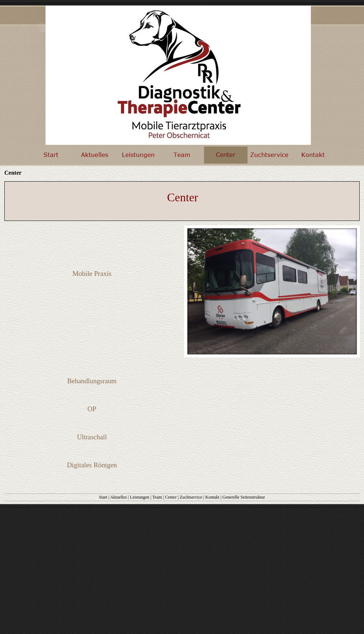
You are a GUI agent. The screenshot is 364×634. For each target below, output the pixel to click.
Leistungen (140, 497)
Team (157, 497)
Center (171, 497)
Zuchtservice (191, 497)
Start (103, 497)
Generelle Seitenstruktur (244, 497)
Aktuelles (118, 497)
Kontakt (212, 497)
